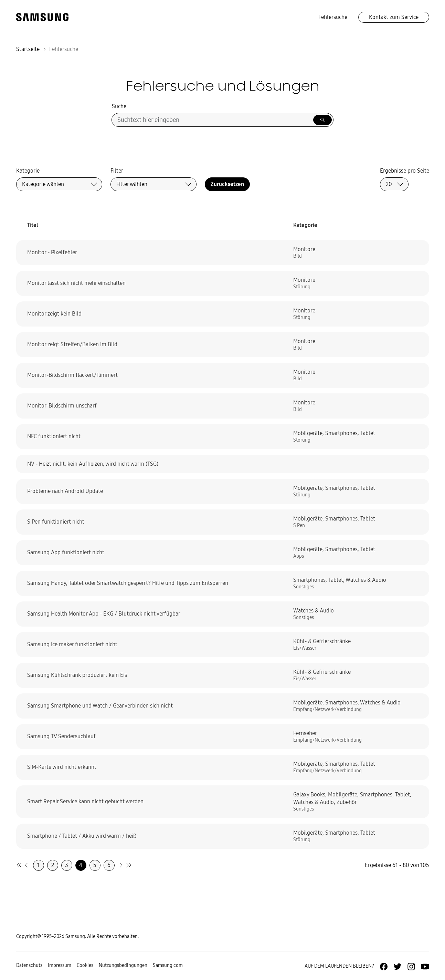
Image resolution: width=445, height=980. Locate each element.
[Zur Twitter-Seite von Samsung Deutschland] (398, 967)
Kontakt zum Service (394, 17)
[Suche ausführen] (322, 120)
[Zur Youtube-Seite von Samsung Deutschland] (425, 967)
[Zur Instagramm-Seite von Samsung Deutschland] (411, 967)
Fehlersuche (333, 17)
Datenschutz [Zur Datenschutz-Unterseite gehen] (29, 965)
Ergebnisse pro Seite (405, 171)
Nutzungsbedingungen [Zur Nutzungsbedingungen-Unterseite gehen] (123, 965)
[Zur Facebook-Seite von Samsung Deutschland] (384, 967)
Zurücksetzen (227, 184)
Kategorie (28, 171)
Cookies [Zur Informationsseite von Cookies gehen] (85, 965)
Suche (119, 106)
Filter (117, 171)
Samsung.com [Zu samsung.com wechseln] (168, 965)
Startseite (28, 49)
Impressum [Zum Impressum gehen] (60, 965)
